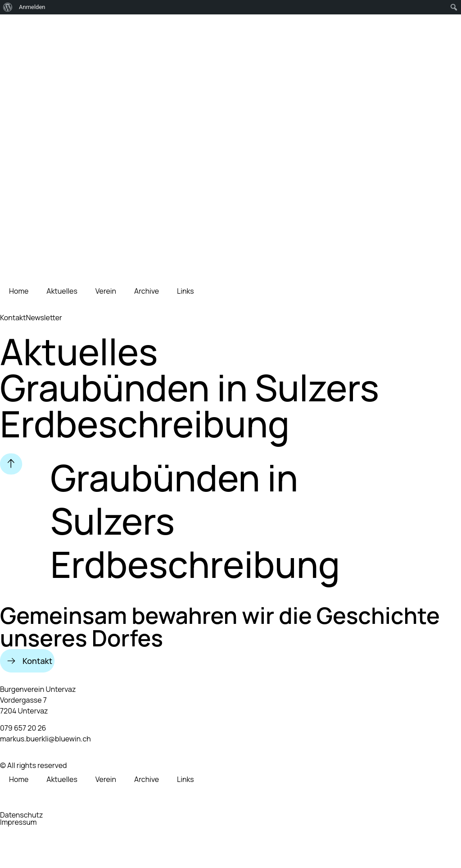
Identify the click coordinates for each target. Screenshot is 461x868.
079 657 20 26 (23, 728)
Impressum (18, 822)
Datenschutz (21, 815)
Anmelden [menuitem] (32, 7)
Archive (147, 291)
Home (19, 291)
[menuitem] (8, 7)
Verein (106, 291)
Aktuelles (62, 291)
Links (185, 291)
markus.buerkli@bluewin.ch (45, 739)
